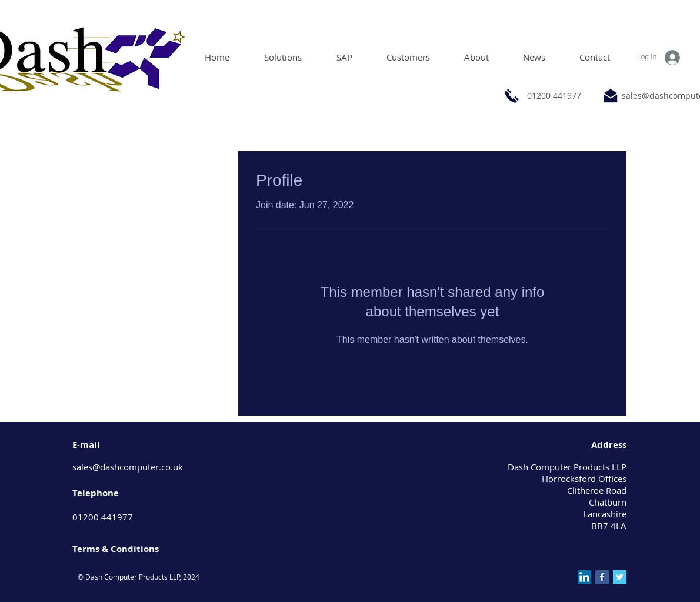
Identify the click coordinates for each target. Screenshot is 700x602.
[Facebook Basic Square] (602, 577)
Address (609, 445)
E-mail (86, 445)
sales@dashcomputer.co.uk (128, 467)
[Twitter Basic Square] (620, 577)
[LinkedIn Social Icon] (584, 577)
